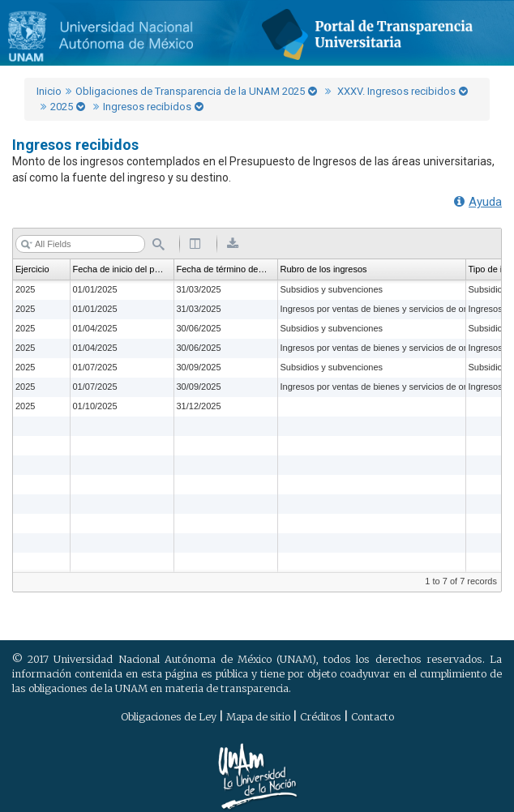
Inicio (49, 91)
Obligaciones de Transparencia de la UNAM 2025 (190, 91)
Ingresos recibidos (147, 107)
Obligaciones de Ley (169, 717)
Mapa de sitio (258, 717)
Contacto (373, 717)
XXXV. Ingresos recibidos (395, 91)
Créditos (321, 717)
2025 (62, 107)
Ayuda (478, 202)
